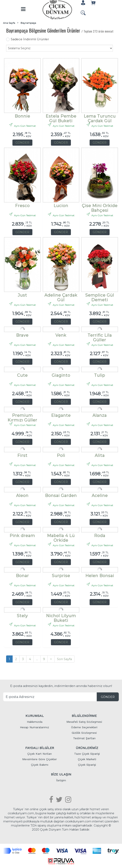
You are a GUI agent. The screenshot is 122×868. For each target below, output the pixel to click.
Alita (100, 455)
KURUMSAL (35, 715)
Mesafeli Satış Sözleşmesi (84, 721)
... (37, 659)
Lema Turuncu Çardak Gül (100, 117)
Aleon (22, 495)
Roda (100, 535)
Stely (22, 615)
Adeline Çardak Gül (61, 296)
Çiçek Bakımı (40, 764)
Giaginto (61, 375)
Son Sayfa (64, 659)
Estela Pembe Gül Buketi (61, 117)
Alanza (100, 415)
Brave (22, 335)
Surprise (61, 575)
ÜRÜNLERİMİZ (87, 747)
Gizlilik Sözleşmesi (84, 732)
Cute (22, 375)
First (22, 455)
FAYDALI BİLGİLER (40, 747)
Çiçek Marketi (87, 759)
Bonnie (22, 116)
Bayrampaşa (28, 22)
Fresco (22, 205)
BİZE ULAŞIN (61, 774)
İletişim (61, 780)
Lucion (61, 205)
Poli (61, 455)
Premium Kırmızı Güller (22, 416)
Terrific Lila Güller (100, 336)
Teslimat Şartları (84, 738)
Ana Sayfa (9, 22)
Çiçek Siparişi (87, 764)
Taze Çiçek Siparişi (87, 753)
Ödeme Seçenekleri (84, 727)
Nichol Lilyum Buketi (61, 616)
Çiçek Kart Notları (40, 753)
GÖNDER (22, 142)
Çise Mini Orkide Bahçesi (100, 206)
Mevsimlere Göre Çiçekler (40, 759)
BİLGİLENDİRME (84, 715)
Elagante (61, 415)
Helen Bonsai (100, 575)
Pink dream (22, 535)
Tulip (100, 375)
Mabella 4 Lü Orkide (61, 536)
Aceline (100, 495)
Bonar (22, 575)
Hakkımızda (35, 721)
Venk (61, 335)
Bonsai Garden (61, 495)
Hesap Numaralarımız (35, 727)
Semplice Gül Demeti (100, 296)
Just (22, 295)
